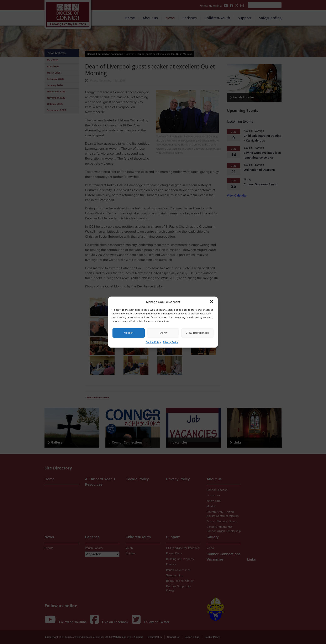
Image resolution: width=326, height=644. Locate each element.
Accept (129, 333)
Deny (163, 333)
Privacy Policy (171, 342)
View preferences (197, 333)
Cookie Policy (153, 342)
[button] (211, 302)
